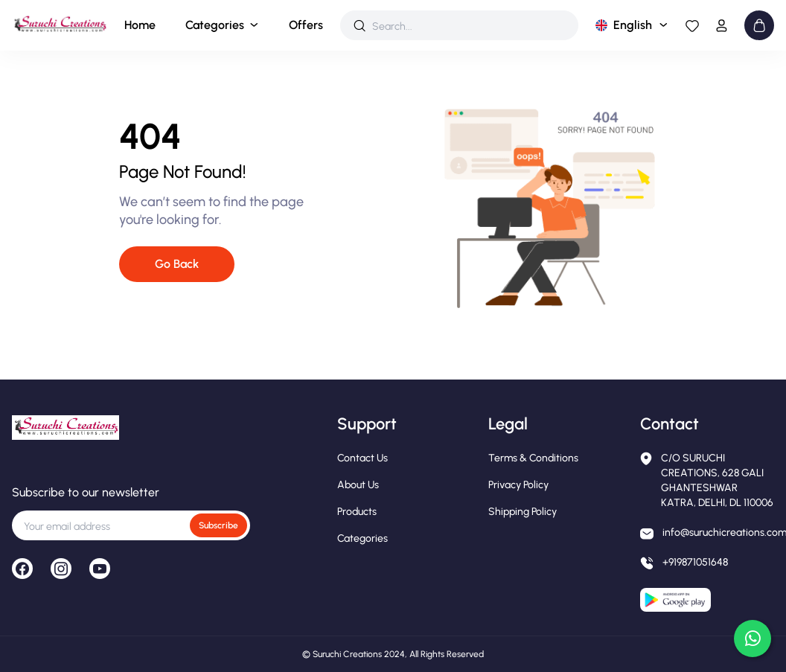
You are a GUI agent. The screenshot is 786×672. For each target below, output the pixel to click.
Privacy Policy (518, 485)
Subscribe (218, 525)
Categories (215, 25)
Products (357, 512)
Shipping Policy (523, 512)
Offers (306, 25)
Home (140, 25)
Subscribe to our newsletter (86, 492)
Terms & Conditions (533, 458)
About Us (358, 485)
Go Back (177, 264)
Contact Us (362, 458)
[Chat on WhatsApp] (753, 639)
